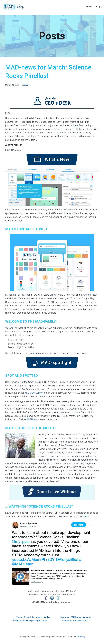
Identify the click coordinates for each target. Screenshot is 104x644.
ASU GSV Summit (34, 393)
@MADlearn (33, 419)
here (75, 125)
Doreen (25, 85)
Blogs (99, 7)
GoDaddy (81, 637)
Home (89, 7)
